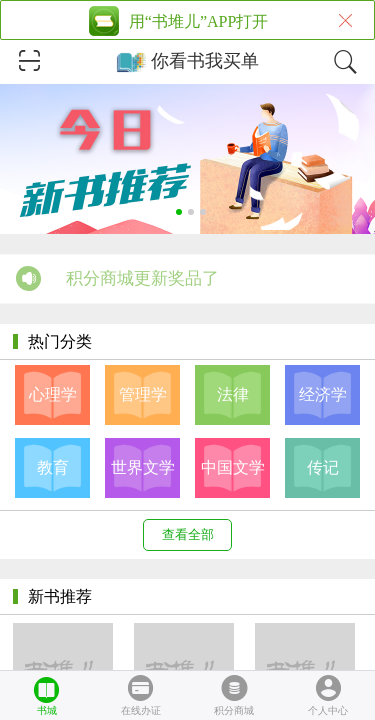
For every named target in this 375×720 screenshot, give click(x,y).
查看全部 (188, 534)
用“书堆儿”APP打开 (199, 21)
